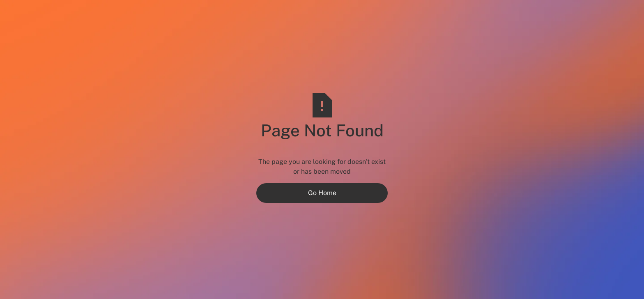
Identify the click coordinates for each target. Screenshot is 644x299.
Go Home (322, 193)
